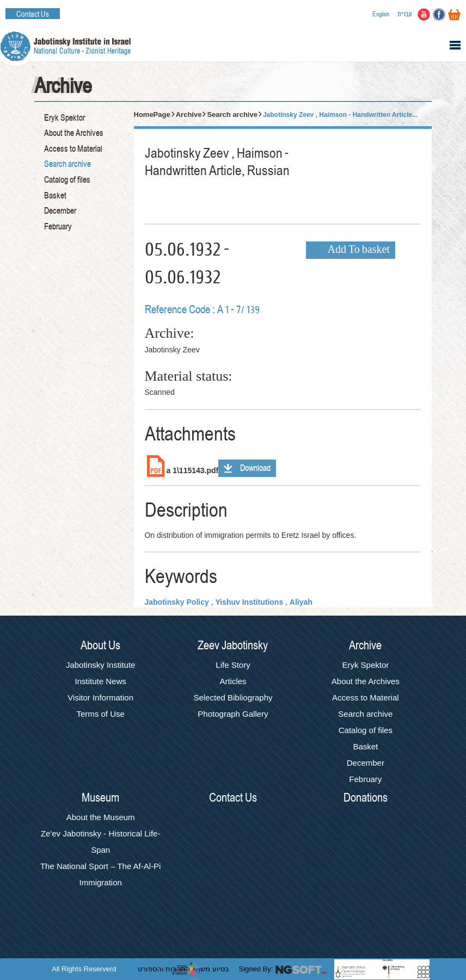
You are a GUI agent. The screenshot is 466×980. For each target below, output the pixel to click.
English (381, 14)
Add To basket (359, 250)
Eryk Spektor (65, 118)
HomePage (152, 114)
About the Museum (101, 817)
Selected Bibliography (233, 697)
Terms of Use (100, 714)
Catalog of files (67, 180)
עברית (405, 14)
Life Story (233, 665)
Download (255, 468)
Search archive (68, 164)
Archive (189, 114)
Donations (366, 798)
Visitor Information (100, 697)
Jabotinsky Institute (101, 665)
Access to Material (73, 149)
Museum (100, 798)
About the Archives (74, 133)
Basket (55, 196)
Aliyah (301, 602)
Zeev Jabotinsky (233, 646)
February (58, 227)
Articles (233, 681)
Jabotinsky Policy (177, 602)
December (60, 211)
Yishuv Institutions (249, 602)
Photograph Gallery (233, 714)
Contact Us (33, 14)
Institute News (101, 681)
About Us (100, 646)
